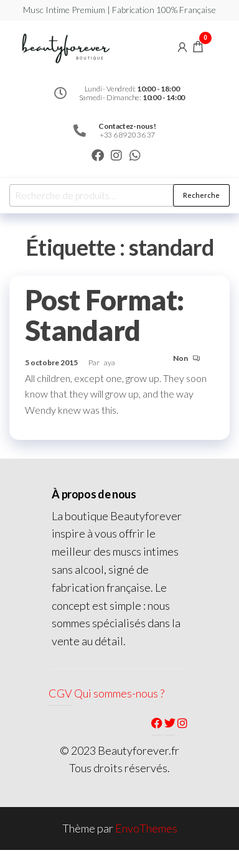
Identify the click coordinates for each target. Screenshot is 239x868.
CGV (60, 693)
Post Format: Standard (105, 315)
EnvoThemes (146, 828)
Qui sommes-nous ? (119, 693)
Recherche (201, 195)
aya (110, 362)
